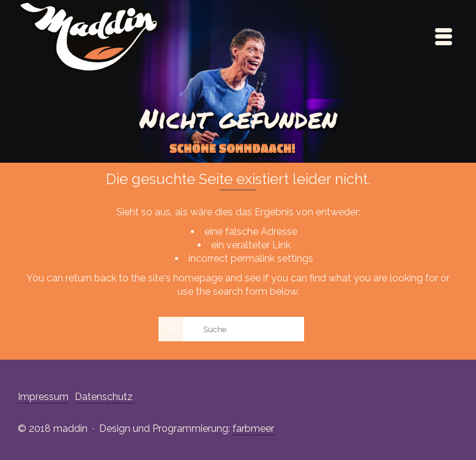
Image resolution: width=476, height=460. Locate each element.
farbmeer (253, 428)
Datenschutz (104, 397)
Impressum (43, 397)
